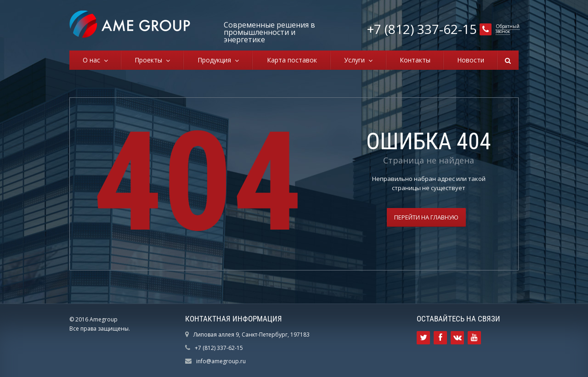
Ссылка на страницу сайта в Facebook (440, 338)
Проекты (150, 60)
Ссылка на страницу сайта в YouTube (474, 338)
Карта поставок (292, 60)
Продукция (216, 60)
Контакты (415, 60)
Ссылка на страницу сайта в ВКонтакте (458, 338)
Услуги (356, 60)
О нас (93, 60)
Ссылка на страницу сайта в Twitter (424, 338)
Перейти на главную (426, 217)
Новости (471, 60)
